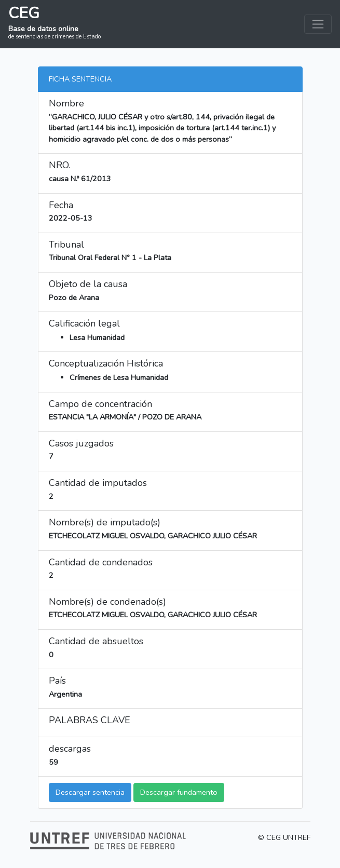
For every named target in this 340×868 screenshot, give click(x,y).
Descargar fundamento (179, 792)
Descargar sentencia (90, 792)
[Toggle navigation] (318, 24)
